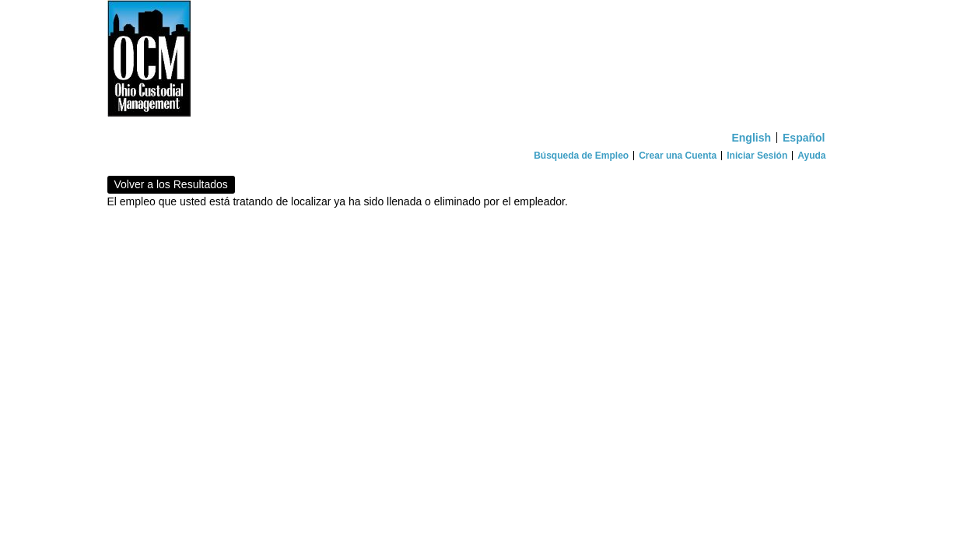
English (751, 138)
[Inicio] (477, 62)
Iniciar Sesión (757, 156)
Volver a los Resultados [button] (171, 184)
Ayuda (811, 156)
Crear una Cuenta (678, 156)
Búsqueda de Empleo (581, 156)
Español (804, 138)
